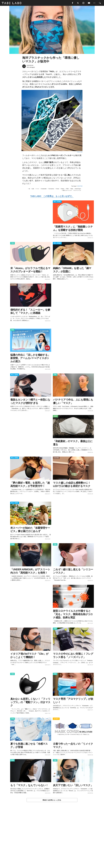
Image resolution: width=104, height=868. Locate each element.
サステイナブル (77, 191)
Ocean (58, 189)
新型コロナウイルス (67, 191)
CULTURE (14, 285)
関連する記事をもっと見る (52, 800)
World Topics (78, 189)
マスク (38, 189)
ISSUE (55, 417)
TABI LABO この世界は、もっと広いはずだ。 (52, 196)
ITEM (12, 244)
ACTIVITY (56, 719)
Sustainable (44, 189)
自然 (33, 189)
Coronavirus (51, 189)
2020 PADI (80, 186)
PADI (67, 189)
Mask (72, 189)
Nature (63, 189)
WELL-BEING (57, 202)
